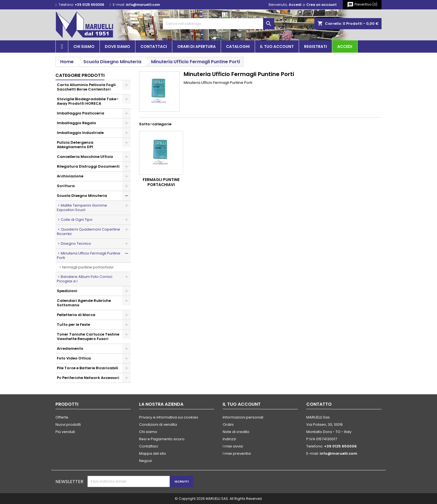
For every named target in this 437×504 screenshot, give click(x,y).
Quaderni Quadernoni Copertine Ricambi (88, 232)
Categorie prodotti (80, 75)
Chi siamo (84, 47)
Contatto (319, 404)
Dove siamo (117, 47)
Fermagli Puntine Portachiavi (88, 267)
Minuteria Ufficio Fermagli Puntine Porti (89, 255)
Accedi (295, 5)
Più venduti (65, 432)
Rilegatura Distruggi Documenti (88, 166)
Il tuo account (277, 47)
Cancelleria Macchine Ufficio (85, 157)
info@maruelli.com (143, 5)
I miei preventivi (237, 453)
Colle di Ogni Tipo (77, 220)
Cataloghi (238, 47)
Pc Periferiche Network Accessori (88, 378)
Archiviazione (70, 176)
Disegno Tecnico (76, 244)
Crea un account (321, 5)
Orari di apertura (196, 47)
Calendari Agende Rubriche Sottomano (84, 303)
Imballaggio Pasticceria (81, 113)
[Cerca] (219, 24)
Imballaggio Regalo (77, 123)
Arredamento (70, 348)
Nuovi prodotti (68, 425)
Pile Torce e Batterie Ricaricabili (88, 368)
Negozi (145, 461)
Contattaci (154, 47)
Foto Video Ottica (74, 358)
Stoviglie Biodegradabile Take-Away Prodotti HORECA (88, 101)
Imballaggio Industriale (80, 133)
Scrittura (66, 186)
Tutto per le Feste (73, 325)
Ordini (228, 425)
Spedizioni (67, 291)
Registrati (315, 47)
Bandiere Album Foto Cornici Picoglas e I (85, 279)
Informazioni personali (243, 417)
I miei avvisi (233, 446)
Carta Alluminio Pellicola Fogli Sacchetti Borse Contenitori (86, 87)
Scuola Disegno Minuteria (82, 196)
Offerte (62, 417)
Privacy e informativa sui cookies (169, 417)
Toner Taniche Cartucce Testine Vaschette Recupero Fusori (88, 337)
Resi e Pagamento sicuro (162, 439)
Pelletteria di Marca (76, 315)
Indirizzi (229, 439)
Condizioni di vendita (158, 425)
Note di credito (236, 432)
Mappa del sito (153, 453)
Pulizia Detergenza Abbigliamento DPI (75, 145)
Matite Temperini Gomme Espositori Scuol (82, 208)
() (362, 5)
